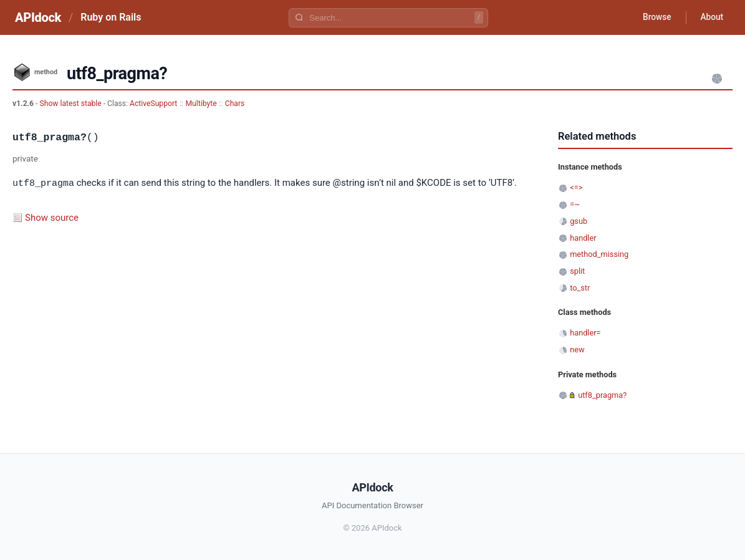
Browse (654, 17)
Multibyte (201, 104)
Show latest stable (71, 104)
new (577, 350)
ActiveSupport (153, 104)
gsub (579, 221)
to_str (580, 288)
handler (583, 238)
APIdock (38, 17)
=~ (575, 204)
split (577, 271)
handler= (585, 333)
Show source (52, 217)
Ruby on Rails (111, 17)
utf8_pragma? (602, 395)
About (711, 17)
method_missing (599, 254)
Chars (235, 104)
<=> (576, 187)
